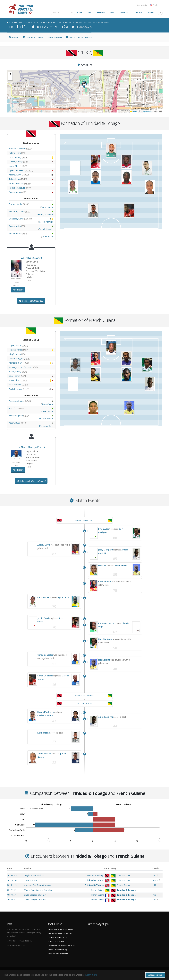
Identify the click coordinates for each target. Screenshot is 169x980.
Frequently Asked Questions (60, 933)
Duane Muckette (46, 712)
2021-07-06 (12, 880)
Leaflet (134, 111)
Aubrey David (44, 545)
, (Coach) (31, 258)
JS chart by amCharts (35, 808)
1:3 (155, 895)
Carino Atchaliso (106, 623)
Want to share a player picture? (61, 946)
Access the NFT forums (58, 937)
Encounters (85, 37)
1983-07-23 (12, 900)
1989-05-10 (12, 895)
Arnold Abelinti (106, 717)
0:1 (155, 900)
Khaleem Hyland (45, 715)
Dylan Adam (104, 529)
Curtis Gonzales (45, 655)
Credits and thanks (56, 942)
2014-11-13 (12, 885)
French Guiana (54, 37)
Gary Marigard (105, 639)
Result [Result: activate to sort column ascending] (156, 868)
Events (70, 37)
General (14, 37)
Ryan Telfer (64, 597)
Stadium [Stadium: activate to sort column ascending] (28, 868)
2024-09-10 (12, 875)
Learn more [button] (91, 975)
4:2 (155, 885)
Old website (141, 5)
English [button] (155, 5)
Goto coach (31, 301)
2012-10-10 (12, 890)
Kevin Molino (44, 733)
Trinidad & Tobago (33, 37)
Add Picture (18, 290)
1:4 (155, 890)
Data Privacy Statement (58, 954)
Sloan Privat (121, 566)
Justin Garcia (44, 618)
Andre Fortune (44, 754)
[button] (84, 85)
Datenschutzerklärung (58, 950)
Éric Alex (102, 566)
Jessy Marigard (106, 550)
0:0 (155, 875)
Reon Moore (43, 597)
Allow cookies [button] (155, 975)
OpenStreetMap (147, 111)
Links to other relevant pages (61, 929)
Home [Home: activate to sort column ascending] (106, 868)
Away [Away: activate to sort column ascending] (114, 868)
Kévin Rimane (105, 581)
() (155, 880)
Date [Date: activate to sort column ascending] (10, 868)
